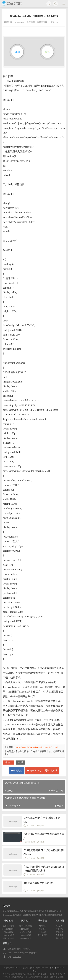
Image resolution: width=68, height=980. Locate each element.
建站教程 (8, 921)
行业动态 (42, 932)
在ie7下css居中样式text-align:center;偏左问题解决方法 (44, 869)
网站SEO (43, 926)
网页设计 (26, 921)
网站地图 (60, 938)
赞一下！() (34, 770)
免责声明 (60, 935)
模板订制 (60, 929)
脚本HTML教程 (26, 926)
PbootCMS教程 (9, 929)
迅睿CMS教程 (9, 926)
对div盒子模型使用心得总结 (39, 883)
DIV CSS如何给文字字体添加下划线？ (42, 820)
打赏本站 (51, 770)
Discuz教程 (9, 932)
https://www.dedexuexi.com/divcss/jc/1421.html (37, 747)
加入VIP (59, 926)
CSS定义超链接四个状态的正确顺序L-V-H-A (44, 852)
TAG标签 (60, 932)
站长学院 (42, 921)
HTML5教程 (26, 929)
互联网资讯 (42, 935)
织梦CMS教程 (9, 938)
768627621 (17, 957)
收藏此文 (16, 770)
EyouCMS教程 (9, 935)
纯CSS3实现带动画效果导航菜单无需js (44, 836)
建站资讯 (42, 929)
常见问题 (60, 921)
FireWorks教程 (26, 938)
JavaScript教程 (26, 932)
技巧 (21, 762)
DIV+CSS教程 (25, 935)
